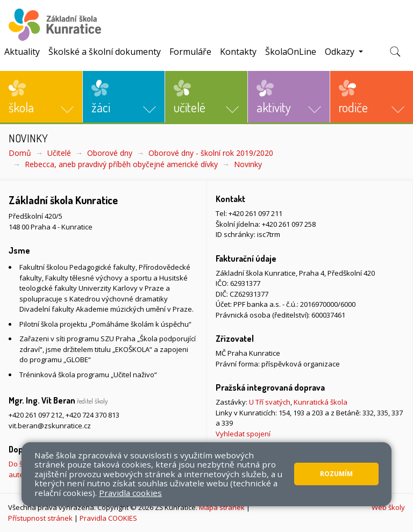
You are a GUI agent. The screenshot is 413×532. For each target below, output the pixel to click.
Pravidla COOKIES (108, 518)
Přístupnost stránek (40, 518)
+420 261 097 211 (255, 213)
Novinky (248, 164)
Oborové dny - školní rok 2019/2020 (211, 153)
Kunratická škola (321, 402)
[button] (41, 97)
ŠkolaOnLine (291, 52)
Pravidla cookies (130, 493)
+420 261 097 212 (35, 415)
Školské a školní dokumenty (105, 52)
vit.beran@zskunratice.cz (50, 426)
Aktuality (22, 52)
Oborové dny (110, 153)
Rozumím (336, 474)
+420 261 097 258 (289, 224)
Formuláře (190, 52)
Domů (20, 153)
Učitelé (59, 153)
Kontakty (238, 52)
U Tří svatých (270, 402)
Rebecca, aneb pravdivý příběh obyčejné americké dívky (121, 164)
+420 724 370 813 (92, 415)
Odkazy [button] (341, 52)
